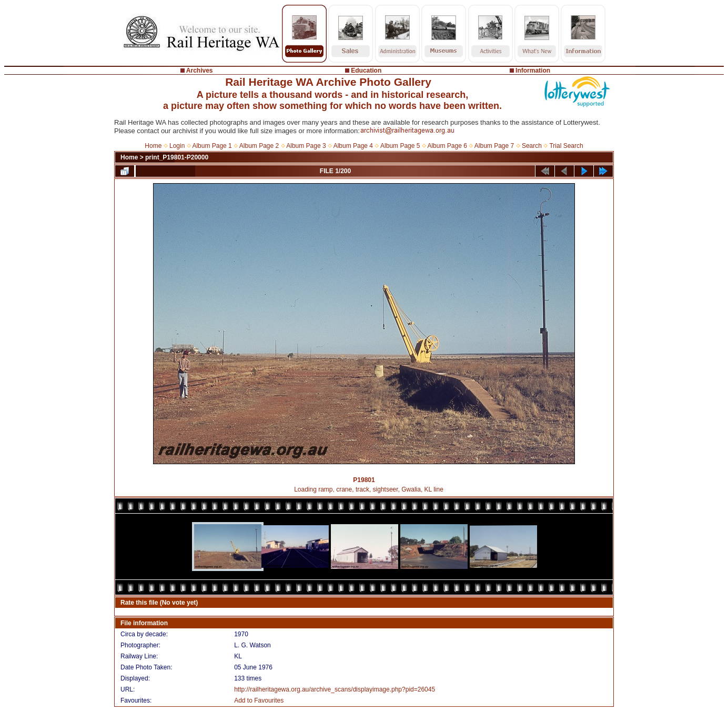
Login (177, 146)
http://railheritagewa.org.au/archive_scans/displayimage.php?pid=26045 (335, 689)
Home (153, 146)
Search (532, 146)
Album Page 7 (494, 146)
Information (533, 71)
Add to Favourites (259, 700)
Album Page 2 (259, 146)
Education (366, 71)
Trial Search (566, 146)
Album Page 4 (353, 146)
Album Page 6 (447, 146)
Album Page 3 (306, 146)
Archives (200, 71)
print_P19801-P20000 (177, 157)
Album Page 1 (212, 146)
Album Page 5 (400, 146)
